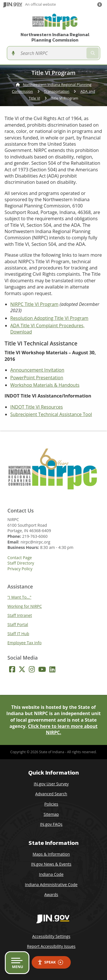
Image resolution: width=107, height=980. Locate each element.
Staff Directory (21, 563)
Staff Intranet (20, 615)
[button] (101, 5)
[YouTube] (42, 669)
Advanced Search (51, 794)
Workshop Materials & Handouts (45, 385)
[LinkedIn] (52, 669)
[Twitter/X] (22, 669)
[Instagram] (32, 669)
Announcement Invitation (37, 370)
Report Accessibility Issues (51, 946)
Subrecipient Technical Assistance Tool (51, 414)
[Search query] (52, 53)
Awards (51, 894)
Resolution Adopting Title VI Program (49, 318)
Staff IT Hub (18, 634)
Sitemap (51, 814)
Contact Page (20, 558)
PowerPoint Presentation (37, 378)
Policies (51, 804)
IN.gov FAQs (51, 824)
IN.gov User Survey (51, 784)
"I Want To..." (19, 597)
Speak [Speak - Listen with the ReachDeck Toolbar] (50, 962)
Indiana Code (51, 874)
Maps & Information (51, 854)
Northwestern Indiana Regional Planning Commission (55, 37)
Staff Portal (18, 624)
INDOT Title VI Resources (37, 407)
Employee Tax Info (25, 643)
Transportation (57, 91)
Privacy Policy (20, 569)
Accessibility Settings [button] (51, 936)
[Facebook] (12, 669)
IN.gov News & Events (51, 864)
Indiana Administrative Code (51, 885)
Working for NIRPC (25, 606)
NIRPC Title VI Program (34, 304)
